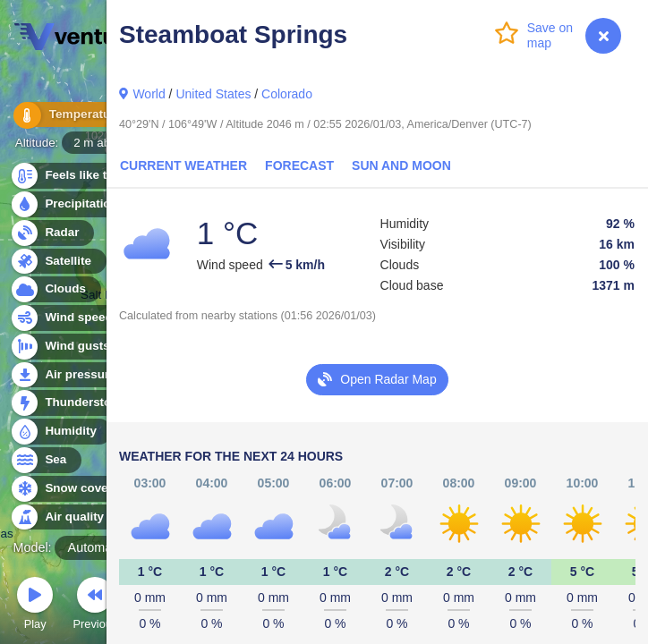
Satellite (58, 262)
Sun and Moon (401, 165)
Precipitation (71, 204)
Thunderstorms (79, 403)
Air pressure (70, 375)
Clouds (55, 289)
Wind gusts (67, 347)
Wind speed (68, 318)
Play (35, 606)
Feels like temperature (98, 176)
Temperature (71, 116)
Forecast (299, 165)
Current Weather (183, 165)
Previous (95, 606)
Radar (52, 233)
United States (213, 94)
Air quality (64, 517)
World (149, 94)
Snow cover (68, 489)
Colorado (287, 94)
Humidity (60, 432)
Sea (45, 460)
